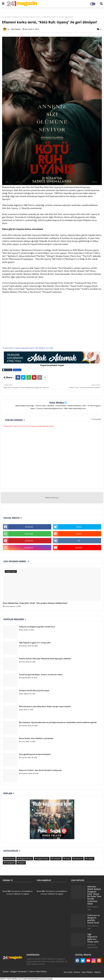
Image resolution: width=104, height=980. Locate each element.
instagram (29, 547)
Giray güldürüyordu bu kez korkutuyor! (35, 754)
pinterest (29, 541)
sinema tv (17, 17)
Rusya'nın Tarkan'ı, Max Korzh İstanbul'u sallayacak (40, 770)
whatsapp (29, 534)
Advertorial (10, 859)
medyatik (57, 859)
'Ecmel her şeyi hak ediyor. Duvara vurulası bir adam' (41, 675)
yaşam (22, 863)
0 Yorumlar (96, 419)
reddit (79, 534)
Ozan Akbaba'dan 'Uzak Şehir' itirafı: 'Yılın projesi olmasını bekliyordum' (35, 603)
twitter (79, 527)
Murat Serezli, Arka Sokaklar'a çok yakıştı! (36, 738)
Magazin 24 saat (26, 859)
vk (79, 541)
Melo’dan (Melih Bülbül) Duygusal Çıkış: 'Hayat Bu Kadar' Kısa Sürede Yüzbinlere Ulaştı (94, 895)
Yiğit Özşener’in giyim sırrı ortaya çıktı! (35, 643)
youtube (79, 547)
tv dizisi (90, 859)
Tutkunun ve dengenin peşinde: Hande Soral (37, 627)
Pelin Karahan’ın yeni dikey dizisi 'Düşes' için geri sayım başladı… (46, 706)
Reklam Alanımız (52, 498)
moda (68, 859)
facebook (29, 527)
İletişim (77, 972)
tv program (10, 863)
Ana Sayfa (6, 17)
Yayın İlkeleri (87, 972)
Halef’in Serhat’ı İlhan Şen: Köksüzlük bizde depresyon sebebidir (45, 659)
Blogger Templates (19, 971)
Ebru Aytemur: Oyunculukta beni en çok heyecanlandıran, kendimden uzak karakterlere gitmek (58, 722)
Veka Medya (57, 403)
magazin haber (43, 859)
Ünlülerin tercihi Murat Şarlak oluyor (34, 690)
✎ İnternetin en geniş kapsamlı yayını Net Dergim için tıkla (28, 348)
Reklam (97, 972)
